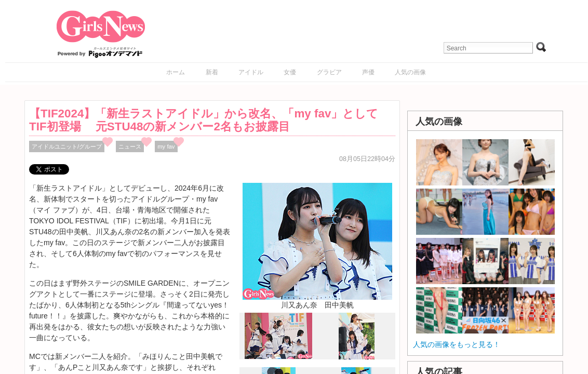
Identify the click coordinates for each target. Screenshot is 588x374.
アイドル (251, 72)
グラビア (329, 72)
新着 (212, 72)
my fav (166, 146)
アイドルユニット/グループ (67, 146)
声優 (368, 72)
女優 (290, 72)
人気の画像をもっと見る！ (457, 344)
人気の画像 (410, 72)
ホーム (176, 72)
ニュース (130, 146)
